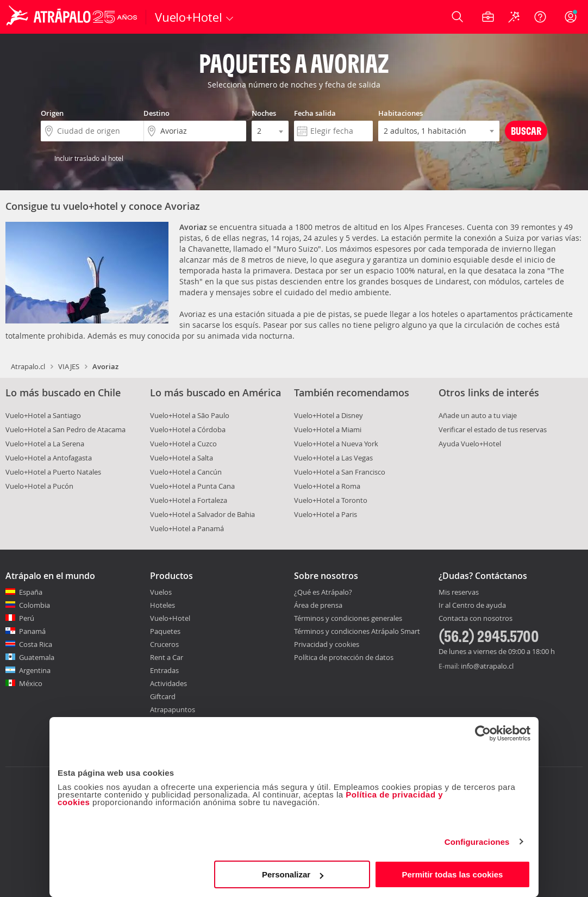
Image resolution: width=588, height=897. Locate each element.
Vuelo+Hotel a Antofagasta (49, 458)
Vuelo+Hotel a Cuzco (183, 444)
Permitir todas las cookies (452, 874)
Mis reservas (459, 593)
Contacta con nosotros (476, 619)
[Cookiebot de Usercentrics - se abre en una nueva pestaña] (483, 733)
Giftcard (163, 696)
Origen (52, 113)
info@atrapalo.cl (487, 666)
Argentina (35, 670)
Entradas (164, 670)
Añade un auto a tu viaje (478, 415)
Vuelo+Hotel (170, 618)
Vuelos (161, 592)
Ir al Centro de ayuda (472, 606)
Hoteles (162, 605)
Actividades (168, 683)
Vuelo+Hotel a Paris (326, 514)
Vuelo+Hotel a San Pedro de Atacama (65, 429)
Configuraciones (477, 842)
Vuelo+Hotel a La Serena (45, 444)
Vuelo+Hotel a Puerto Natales (53, 472)
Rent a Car (167, 657)
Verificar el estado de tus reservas (493, 429)
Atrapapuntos (173, 709)
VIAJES (69, 366)
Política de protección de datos (344, 657)
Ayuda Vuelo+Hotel (470, 444)
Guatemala (37, 657)
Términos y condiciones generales (348, 618)
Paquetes (165, 631)
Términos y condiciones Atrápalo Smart (357, 631)
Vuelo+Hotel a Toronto (331, 500)
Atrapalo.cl (28, 366)
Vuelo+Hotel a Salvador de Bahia (202, 514)
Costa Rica (36, 644)
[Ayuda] (540, 17)
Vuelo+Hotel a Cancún (186, 472)
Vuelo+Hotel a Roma (327, 486)
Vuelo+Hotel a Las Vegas (333, 458)
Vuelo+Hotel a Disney (329, 415)
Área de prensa (318, 605)
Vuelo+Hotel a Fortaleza (189, 500)
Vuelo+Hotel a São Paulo (190, 415)
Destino (157, 113)
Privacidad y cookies (327, 644)
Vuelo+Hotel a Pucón (39, 486)
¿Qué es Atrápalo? (323, 592)
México (31, 683)
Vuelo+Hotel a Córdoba (188, 429)
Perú (27, 618)
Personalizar (293, 874)
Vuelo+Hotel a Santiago (43, 415)
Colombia (35, 605)
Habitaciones (401, 113)
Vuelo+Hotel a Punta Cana (192, 486)
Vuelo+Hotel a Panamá (187, 528)
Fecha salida (315, 113)
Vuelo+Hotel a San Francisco (340, 472)
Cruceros (164, 644)
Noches (264, 113)
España (31, 592)
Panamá (32, 631)
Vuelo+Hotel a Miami (328, 429)
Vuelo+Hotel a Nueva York (336, 444)
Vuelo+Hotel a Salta (182, 458)
